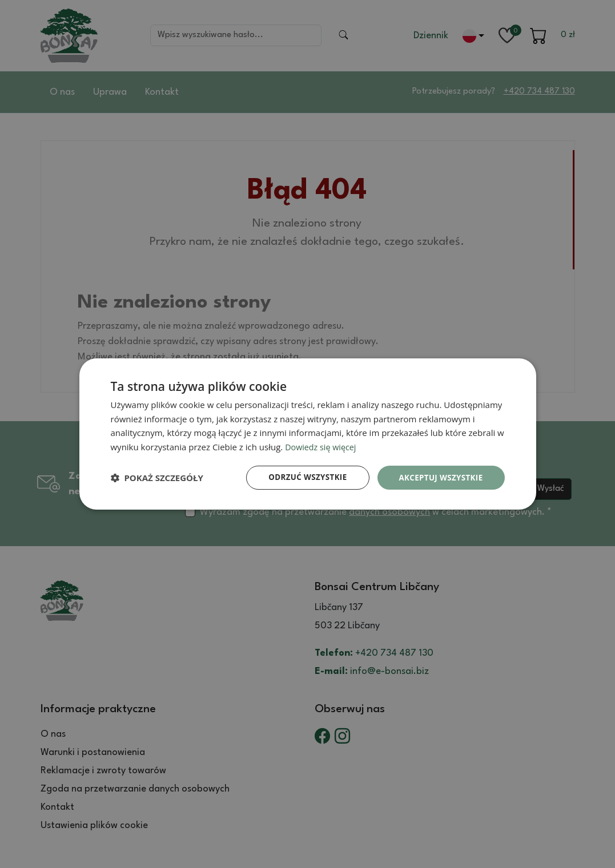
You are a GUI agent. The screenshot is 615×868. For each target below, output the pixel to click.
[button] (157, 478)
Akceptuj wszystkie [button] (439, 477)
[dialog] (308, 434)
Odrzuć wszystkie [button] (302, 477)
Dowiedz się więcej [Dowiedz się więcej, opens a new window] (322, 446)
